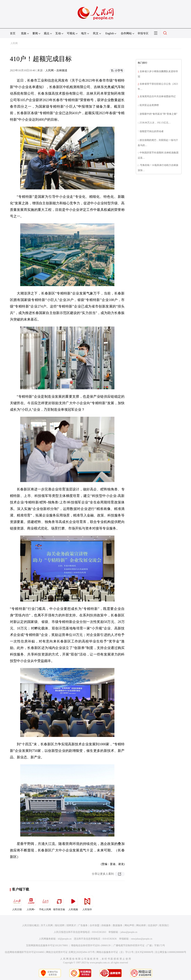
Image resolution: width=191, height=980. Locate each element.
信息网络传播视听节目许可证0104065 (25, 952)
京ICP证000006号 (144, 952)
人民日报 (17, 903)
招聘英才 (71, 925)
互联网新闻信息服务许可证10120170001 (47, 945)
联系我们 (164, 925)
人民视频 (73, 903)
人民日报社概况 (30, 925)
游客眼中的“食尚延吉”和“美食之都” (159, 114)
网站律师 (141, 925)
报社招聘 (60, 925)
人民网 (14, 43)
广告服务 (83, 925)
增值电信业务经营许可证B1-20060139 (91, 945)
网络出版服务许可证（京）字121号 (115, 952)
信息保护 (153, 925)
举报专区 (143, 33)
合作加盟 (95, 925)
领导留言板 (59, 903)
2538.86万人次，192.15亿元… (155, 123)
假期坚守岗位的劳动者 (152, 131)
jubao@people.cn (129, 932)
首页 (13, 33)
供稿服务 (106, 925)
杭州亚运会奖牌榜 (149, 105)
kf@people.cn (65, 939)
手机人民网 (45, 903)
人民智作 (87, 903)
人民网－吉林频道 (56, 70)
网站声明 (129, 925)
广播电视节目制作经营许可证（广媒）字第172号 (139, 945)
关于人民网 (47, 925)
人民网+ (31, 903)
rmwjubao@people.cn (142, 939)
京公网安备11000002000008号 (171, 952)
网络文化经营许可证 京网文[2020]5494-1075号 (70, 952)
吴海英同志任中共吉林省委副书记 (158, 96)
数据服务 (118, 925)
